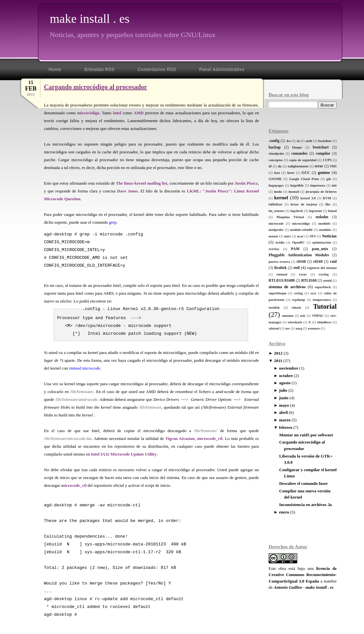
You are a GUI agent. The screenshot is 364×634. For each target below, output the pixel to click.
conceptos (276, 160)
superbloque (278, 293)
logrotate (315, 211)
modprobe (276, 230)
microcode (276, 224)
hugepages (276, 185)
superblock (323, 287)
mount (273, 236)
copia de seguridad (303, 160)
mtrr (288, 236)
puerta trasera (279, 262)
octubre (286, 376)
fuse (277, 173)
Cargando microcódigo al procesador (95, 87)
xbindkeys (324, 322)
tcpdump (299, 300)
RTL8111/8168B (282, 281)
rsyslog (324, 274)
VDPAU (318, 316)
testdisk (274, 308)
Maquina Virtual (290, 217)
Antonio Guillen (288, 587)
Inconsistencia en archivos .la (305, 505)
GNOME (275, 179)
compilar (323, 154)
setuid (327, 281)
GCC (306, 173)
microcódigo (301, 224)
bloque (297, 147)
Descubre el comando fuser (303, 483)
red (296, 268)
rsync (303, 274)
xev (287, 328)
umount (288, 316)
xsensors (314, 328)
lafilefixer (276, 204)
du (280, 166)
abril (283, 412)
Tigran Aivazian (180, 438)
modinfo (324, 224)
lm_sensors (277, 211)
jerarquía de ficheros (321, 192)
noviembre (289, 368)
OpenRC (298, 242)
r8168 (301, 262)
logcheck (297, 211)
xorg (299, 328)
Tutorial (325, 306)
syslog (298, 293)
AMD (139, 113)
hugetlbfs (297, 185)
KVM (327, 198)
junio (284, 398)
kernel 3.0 (308, 198)
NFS (313, 236)
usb (303, 316)
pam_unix (320, 249)
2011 (278, 361)
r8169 (318, 262)
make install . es (90, 19)
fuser (291, 173)
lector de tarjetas (304, 204)
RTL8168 (309, 281)
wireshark (295, 322)
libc (328, 204)
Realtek (280, 268)
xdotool (274, 328)
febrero (286, 427)
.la (298, 141)
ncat (300, 236)
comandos (300, 154)
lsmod (332, 211)
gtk (329, 179)
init (334, 185)
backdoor (325, 141)
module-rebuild (301, 230)
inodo (278, 192)
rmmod (282, 274)
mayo (284, 405)
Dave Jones (128, 191)
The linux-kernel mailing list (142, 183)
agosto (285, 383)
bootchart (321, 147)
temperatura (322, 300)
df (270, 166)
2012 (278, 353)
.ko (288, 141)
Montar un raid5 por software (306, 435)
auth (309, 141)
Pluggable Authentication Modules (299, 255)
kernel (281, 197)
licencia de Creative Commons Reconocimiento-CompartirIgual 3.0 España (303, 575)
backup (275, 147)
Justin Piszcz (246, 183)
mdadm (322, 217)
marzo (285, 420)
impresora (318, 185)
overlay (274, 249)
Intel (117, 113)
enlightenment (298, 166)
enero (284, 512)
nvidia (280, 242)
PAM (295, 249)
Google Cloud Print (304, 179)
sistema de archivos (287, 287)
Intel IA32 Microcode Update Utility (124, 454)
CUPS (327, 160)
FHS (333, 166)
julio (283, 390)
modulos (325, 230)
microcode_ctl (210, 438)
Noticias (329, 236)
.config (274, 141)
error (319, 166)
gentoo (324, 172)
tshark (296, 308)
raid (333, 262)
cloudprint (276, 154)
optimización (322, 242)
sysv (313, 293)
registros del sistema (322, 268)
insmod (294, 192)
